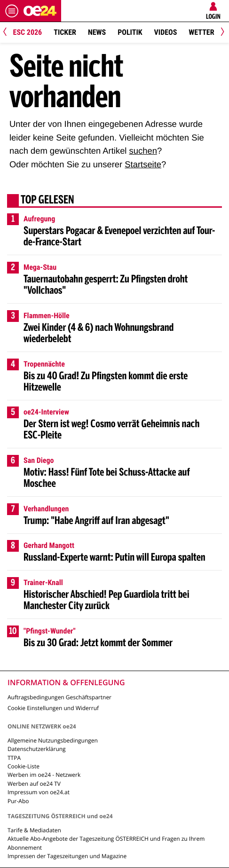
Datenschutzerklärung (37, 749)
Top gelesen (47, 201)
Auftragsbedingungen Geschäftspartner (59, 697)
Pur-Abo (18, 801)
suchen (143, 151)
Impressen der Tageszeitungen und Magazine (67, 856)
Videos (166, 32)
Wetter (201, 32)
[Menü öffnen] (12, 11)
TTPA (14, 758)
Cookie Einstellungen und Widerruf (53, 708)
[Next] (221, 33)
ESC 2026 (28, 32)
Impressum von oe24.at (39, 792)
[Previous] (8, 33)
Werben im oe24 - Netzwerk (44, 775)
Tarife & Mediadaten (34, 830)
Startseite (143, 164)
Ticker (65, 32)
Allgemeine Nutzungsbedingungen (53, 740)
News (97, 32)
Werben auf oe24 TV (34, 784)
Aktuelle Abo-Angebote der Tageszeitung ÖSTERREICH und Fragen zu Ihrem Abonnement (106, 843)
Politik (130, 32)
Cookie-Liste (24, 766)
